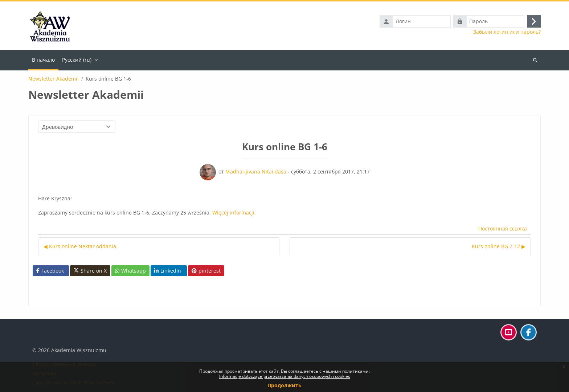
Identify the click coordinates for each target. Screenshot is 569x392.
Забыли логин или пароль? (507, 32)
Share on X (90, 271)
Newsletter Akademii (54, 79)
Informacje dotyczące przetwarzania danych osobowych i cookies (285, 376)
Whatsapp (130, 271)
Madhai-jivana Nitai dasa (256, 171)
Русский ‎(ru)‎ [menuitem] (77, 60)
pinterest (206, 271)
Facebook (50, 271)
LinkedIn (168, 271)
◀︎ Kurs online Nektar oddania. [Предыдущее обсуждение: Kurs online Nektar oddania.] (81, 246)
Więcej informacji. (234, 213)
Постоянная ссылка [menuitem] (503, 228)
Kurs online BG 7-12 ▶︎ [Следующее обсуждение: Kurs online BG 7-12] (499, 246)
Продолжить (284, 385)
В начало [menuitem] (43, 60)
